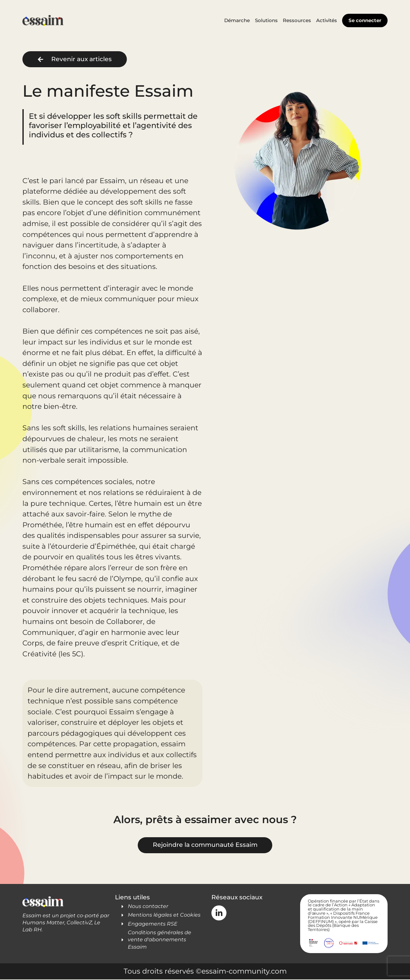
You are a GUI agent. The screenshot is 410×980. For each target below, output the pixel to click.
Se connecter (365, 20)
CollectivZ (79, 923)
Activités (327, 20)
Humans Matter (43, 923)
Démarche (237, 20)
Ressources (297, 20)
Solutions (266, 20)
